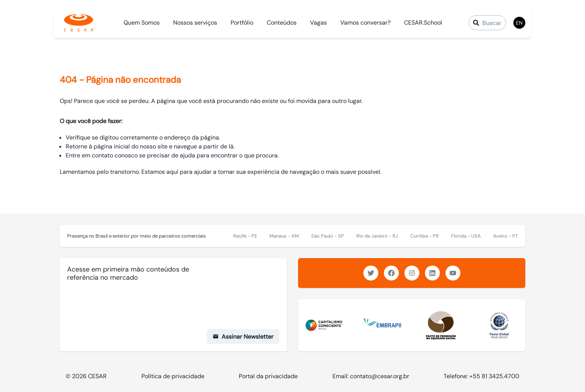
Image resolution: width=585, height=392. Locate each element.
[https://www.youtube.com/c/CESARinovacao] (453, 273)
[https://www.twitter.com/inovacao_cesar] (371, 273)
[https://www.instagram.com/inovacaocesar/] (412, 273)
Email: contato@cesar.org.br (371, 376)
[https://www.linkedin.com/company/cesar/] (432, 273)
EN (519, 23)
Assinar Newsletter (243, 337)
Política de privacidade (173, 376)
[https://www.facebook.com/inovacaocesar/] (391, 273)
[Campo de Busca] (487, 23)
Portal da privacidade (268, 376)
